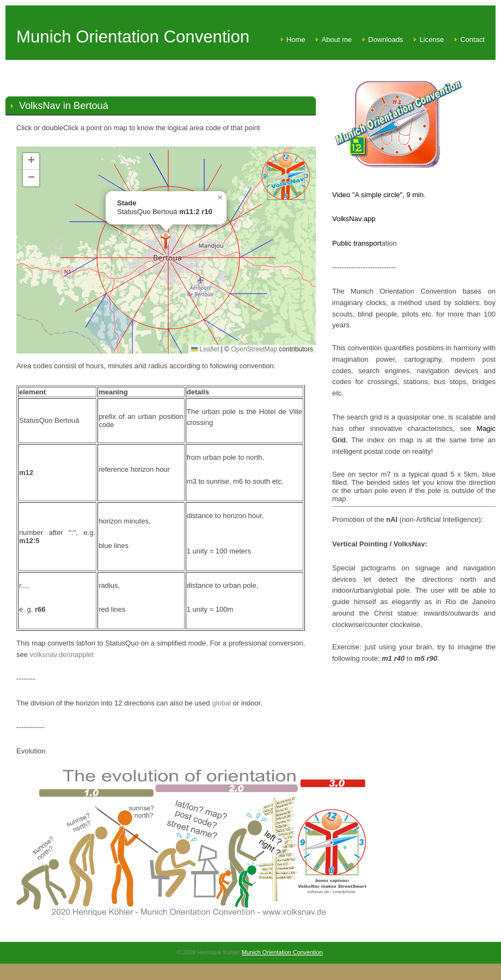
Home (296, 39)
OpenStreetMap (254, 349)
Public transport (357, 243)
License (432, 39)
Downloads (386, 39)
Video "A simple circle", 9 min (378, 195)
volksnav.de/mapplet (62, 655)
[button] (166, 241)
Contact (472, 39)
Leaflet (205, 349)
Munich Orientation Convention (282, 952)
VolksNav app (354, 219)
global (221, 703)
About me (337, 39)
